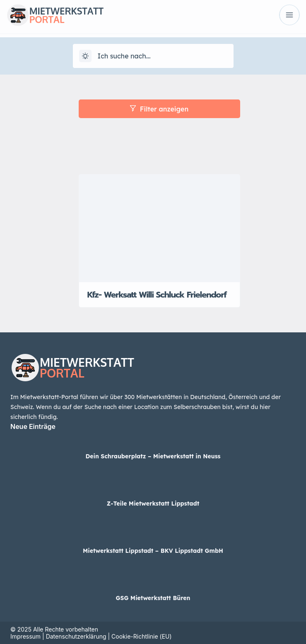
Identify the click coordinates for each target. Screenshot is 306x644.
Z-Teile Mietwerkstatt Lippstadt (153, 504)
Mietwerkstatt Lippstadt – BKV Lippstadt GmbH (153, 551)
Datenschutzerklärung (76, 636)
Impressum (25, 636)
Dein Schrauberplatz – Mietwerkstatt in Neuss (153, 456)
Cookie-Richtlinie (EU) (142, 636)
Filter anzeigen (159, 109)
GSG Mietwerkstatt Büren (153, 598)
